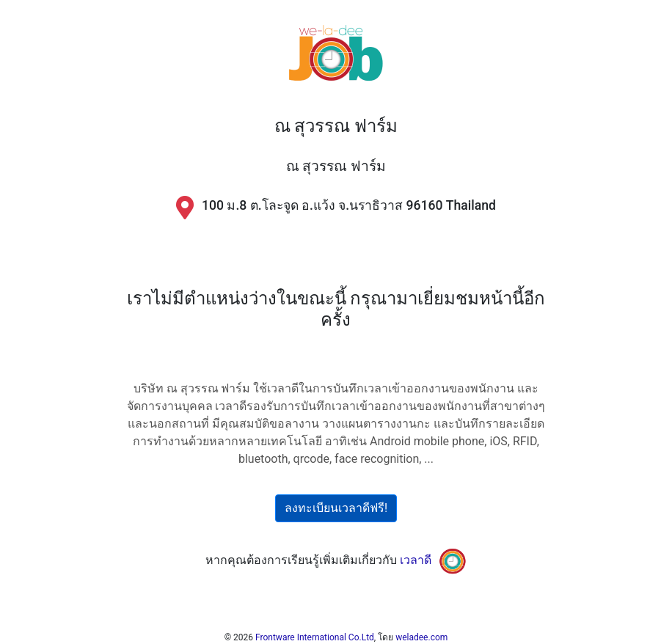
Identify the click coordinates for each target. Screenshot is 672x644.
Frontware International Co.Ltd (315, 637)
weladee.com (421, 637)
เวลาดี (416, 561)
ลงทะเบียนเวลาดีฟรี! (336, 508)
